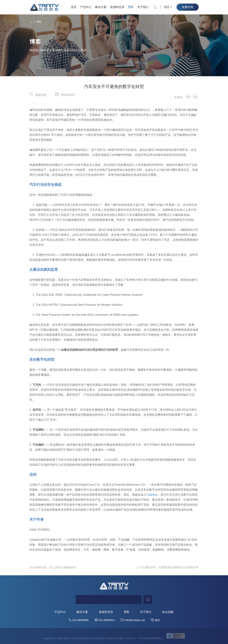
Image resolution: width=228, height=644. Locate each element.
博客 (131, 7)
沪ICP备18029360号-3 (151, 638)
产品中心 (86, 7)
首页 (74, 7)
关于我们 (143, 7)
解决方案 (101, 7)
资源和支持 (117, 7)
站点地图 (168, 612)
